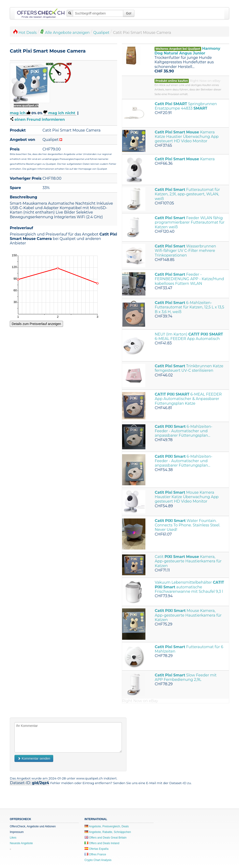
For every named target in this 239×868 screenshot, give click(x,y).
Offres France (95, 854)
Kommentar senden (34, 758)
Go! (129, 13)
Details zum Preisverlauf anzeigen (36, 324)
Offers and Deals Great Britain (105, 838)
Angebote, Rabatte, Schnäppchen (108, 832)
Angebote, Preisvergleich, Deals (107, 826)
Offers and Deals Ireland (102, 843)
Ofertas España (97, 849)
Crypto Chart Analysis (98, 860)
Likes (13, 838)
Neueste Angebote (21, 843)
